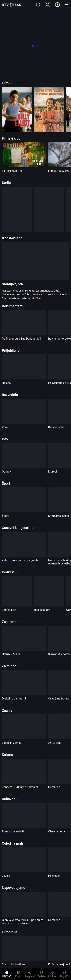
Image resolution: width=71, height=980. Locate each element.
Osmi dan (54, 787)
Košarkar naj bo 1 (59, 964)
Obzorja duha (56, 831)
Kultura (9, 755)
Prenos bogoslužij (13, 831)
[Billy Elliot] (17, 110)
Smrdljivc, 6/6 (12, 284)
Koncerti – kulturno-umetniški (21, 787)
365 (11, 5)
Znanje (9, 710)
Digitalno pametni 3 (14, 699)
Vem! (5, 427)
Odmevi (7, 472)
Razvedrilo (11, 395)
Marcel (52, 472)
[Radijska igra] (49, 591)
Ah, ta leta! (55, 743)
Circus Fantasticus (14, 964)
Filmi (7, 83)
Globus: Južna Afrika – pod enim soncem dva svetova (22, 922)
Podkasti (10, 572)
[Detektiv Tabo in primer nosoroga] (49, 110)
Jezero (6, 876)
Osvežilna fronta (58, 699)
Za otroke (11, 622)
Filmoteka (11, 932)
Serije (8, 183)
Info (6, 439)
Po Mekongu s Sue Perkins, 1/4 (21, 339)
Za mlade (11, 666)
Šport (7, 483)
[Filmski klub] (17, 209)
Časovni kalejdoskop (19, 528)
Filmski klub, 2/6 (58, 171)
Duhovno (10, 799)
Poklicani (54, 876)
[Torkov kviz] (17, 591)
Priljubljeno (12, 351)
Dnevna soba (56, 427)
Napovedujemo (15, 888)
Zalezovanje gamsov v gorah (20, 560)
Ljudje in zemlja (12, 743)
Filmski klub (13, 138)
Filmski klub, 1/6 (12, 171)
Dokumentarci (14, 306)
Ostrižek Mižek (11, 654)
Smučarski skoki (58, 516)
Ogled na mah (14, 843)
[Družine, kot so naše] (49, 209)
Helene (6, 383)
